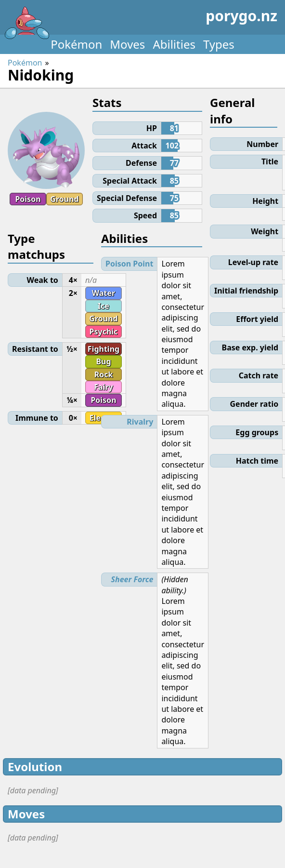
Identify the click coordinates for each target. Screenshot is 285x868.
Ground (64, 199)
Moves (127, 44)
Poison (28, 199)
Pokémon (76, 44)
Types (219, 44)
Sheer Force (132, 579)
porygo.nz (141, 19)
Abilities (174, 44)
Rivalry (140, 422)
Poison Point (129, 264)
